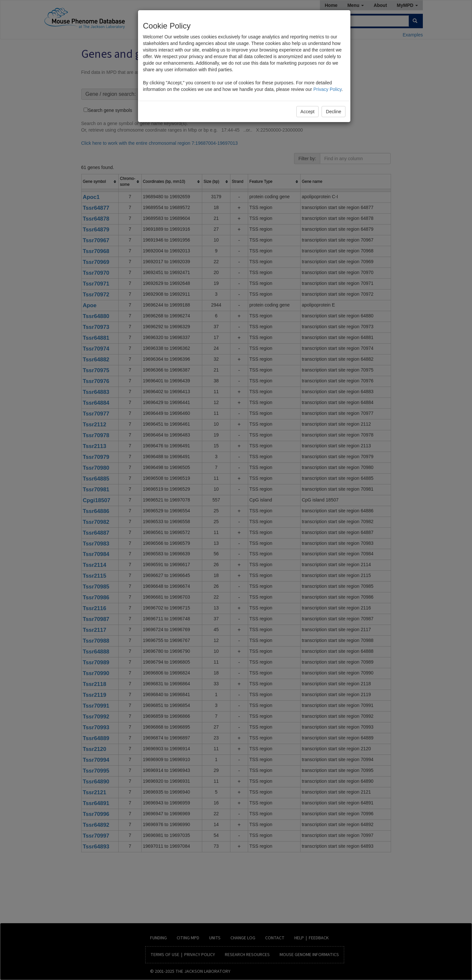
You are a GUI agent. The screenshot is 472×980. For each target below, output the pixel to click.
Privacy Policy (327, 89)
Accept (308, 112)
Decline (334, 112)
